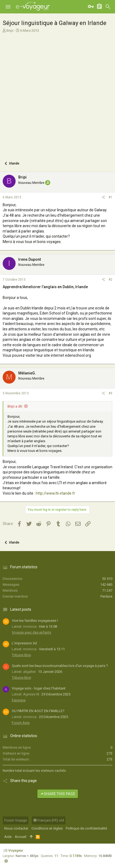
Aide (8, 837)
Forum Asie (21, 723)
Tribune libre (21, 655)
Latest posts (21, 609)
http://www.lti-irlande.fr (55, 493)
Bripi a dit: (15, 406)
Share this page (58, 794)
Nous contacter (16, 828)
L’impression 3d (24, 643)
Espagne (19, 700)
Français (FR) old (49, 820)
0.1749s (76, 856)
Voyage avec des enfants (31, 632)
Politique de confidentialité (86, 828)
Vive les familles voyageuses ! (35, 621)
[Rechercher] (108, 7)
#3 (110, 393)
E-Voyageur (14, 850)
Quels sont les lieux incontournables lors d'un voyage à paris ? (60, 666)
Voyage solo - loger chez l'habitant (39, 688)
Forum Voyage (16, 820)
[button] (8, 7)
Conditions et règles (47, 828)
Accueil (21, 837)
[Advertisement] (57, 95)
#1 (110, 197)
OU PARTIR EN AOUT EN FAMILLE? (38, 711)
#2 (110, 280)
